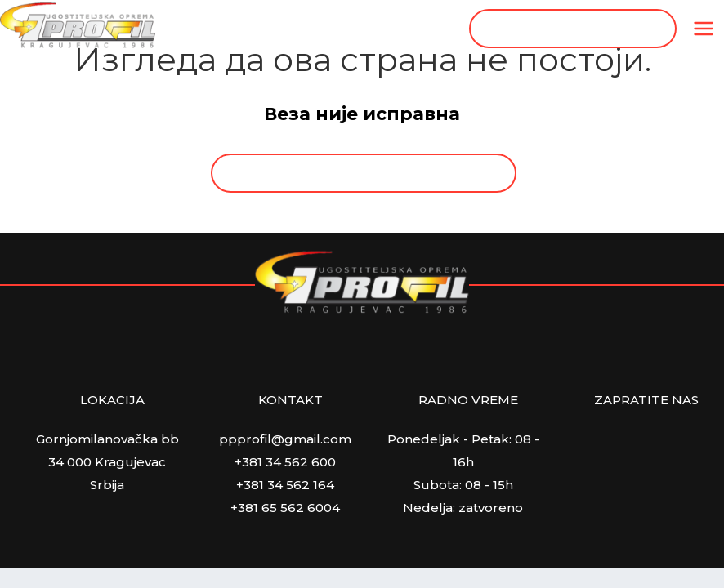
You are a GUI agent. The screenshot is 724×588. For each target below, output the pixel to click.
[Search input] (563, 29)
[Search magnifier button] (657, 29)
